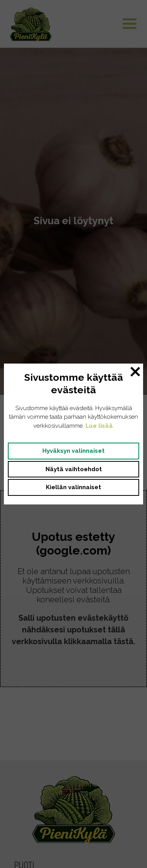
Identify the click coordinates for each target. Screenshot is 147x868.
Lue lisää (99, 426)
